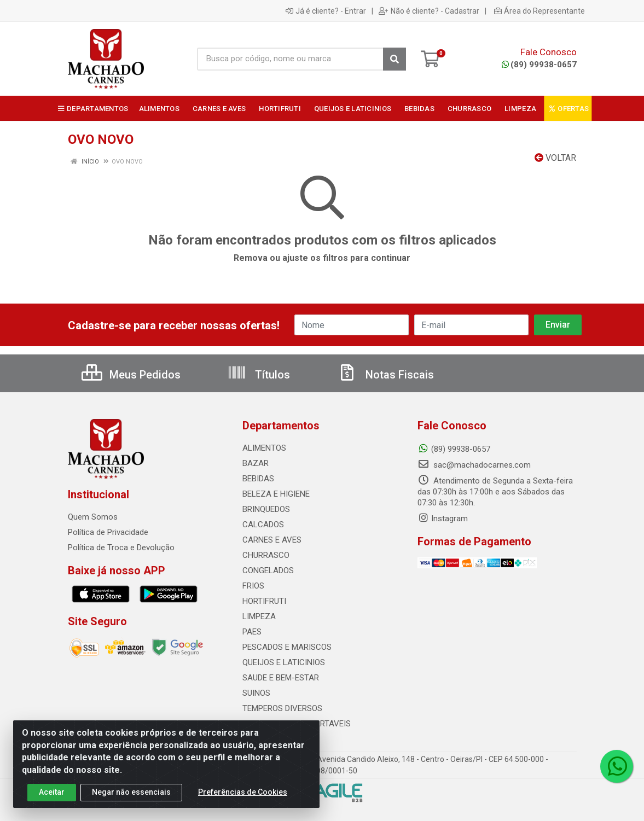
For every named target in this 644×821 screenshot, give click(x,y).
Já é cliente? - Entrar (326, 11)
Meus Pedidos (131, 375)
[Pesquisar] (394, 59)
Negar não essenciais (131, 792)
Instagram (443, 519)
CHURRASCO (266, 555)
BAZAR (256, 463)
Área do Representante (539, 11)
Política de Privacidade (108, 532)
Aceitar (52, 792)
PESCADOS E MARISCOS (287, 647)
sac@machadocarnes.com (474, 465)
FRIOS (253, 586)
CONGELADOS (268, 570)
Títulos (259, 375)
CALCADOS (263, 525)
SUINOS (256, 693)
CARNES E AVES (272, 540)
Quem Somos (93, 517)
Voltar (555, 158)
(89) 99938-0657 (539, 65)
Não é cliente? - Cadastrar (429, 11)
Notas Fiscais (386, 375)
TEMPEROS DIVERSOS (282, 708)
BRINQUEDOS (266, 509)
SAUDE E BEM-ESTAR (281, 678)
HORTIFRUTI (264, 601)
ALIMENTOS (264, 448)
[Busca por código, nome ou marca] (290, 59)
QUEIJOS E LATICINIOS (284, 662)
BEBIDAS (258, 479)
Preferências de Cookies (243, 792)
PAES (252, 632)
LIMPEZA (259, 616)
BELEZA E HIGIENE (276, 494)
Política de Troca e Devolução (121, 548)
